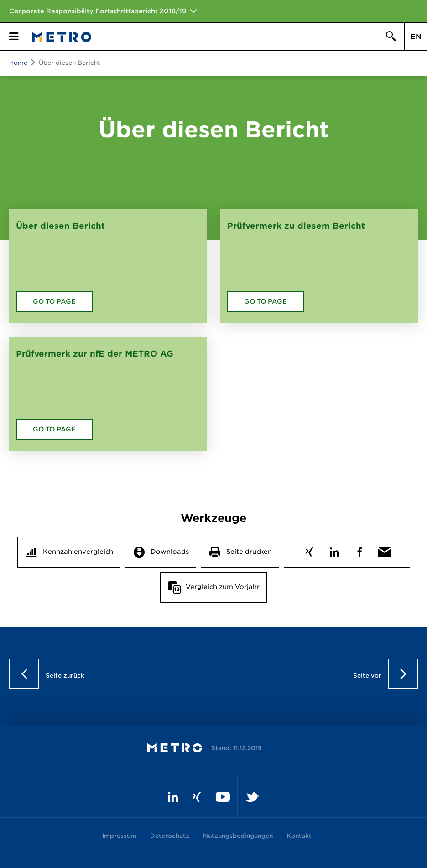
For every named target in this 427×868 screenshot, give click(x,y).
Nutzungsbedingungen (238, 836)
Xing (309, 550)
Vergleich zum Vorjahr (223, 587)
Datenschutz (170, 836)
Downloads (170, 552)
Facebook (359, 550)
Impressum (119, 836)
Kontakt (299, 836)
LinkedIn (334, 550)
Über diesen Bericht (70, 63)
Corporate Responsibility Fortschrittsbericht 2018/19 (98, 11)
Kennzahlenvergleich (78, 552)
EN (416, 37)
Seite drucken (249, 552)
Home (18, 63)
